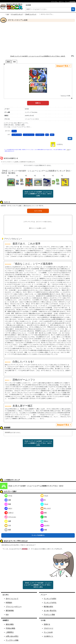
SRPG (52, 135)
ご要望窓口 (10, 632)
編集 (70, 138)
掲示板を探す (48, 607)
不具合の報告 (10, 628)
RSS (7, 615)
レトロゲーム (40, 135)
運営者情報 (10, 611)
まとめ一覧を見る (50, 611)
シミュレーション (29, 135)
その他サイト (48, 636)
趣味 (44, 517)
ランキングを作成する (38, 535)
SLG (47, 135)
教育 (8, 530)
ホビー (8, 508)
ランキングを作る (50, 603)
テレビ (44, 504)
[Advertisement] (38, 38)
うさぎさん (60, 144)
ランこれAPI (48, 632)
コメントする (38, 211)
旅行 (44, 513)
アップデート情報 (12, 640)
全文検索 (28, 5)
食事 (8, 521)
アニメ (44, 496)
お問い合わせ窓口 (12, 636)
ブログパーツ (48, 628)
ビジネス (45, 525)
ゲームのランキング (17, 14)
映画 (8, 504)
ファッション (10, 517)
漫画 (8, 500)
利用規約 (9, 603)
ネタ (8, 525)
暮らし (44, 521)
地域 (44, 530)
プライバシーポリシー (14, 607)
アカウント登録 (49, 615)
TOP (8, 14)
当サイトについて (12, 599)
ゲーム (14, 131)
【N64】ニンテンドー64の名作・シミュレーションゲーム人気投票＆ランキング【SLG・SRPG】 (38, 56)
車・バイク (46, 508)
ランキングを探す (50, 599)
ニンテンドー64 (17, 135)
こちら (68, 150)
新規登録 (25, 549)
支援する (47, 624)
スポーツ (9, 513)
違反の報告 (10, 624)
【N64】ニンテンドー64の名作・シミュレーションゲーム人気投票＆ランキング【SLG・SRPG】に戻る (38, 194)
